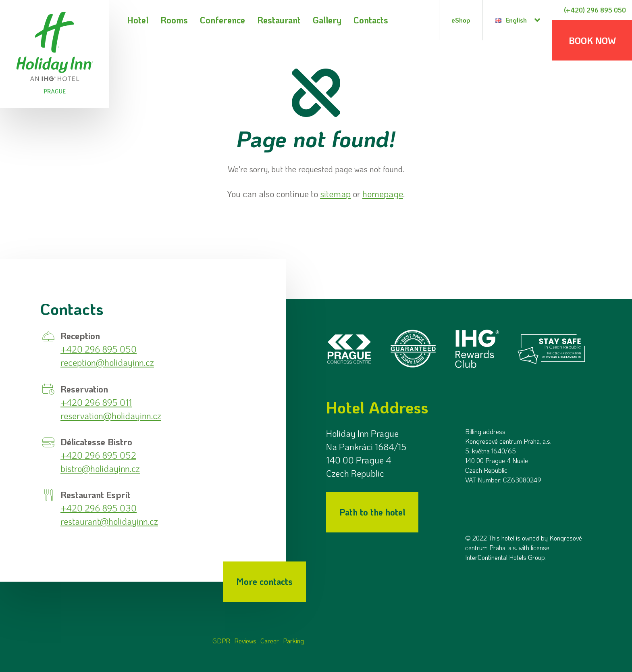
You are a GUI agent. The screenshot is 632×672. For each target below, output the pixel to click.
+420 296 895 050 (99, 349)
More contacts (264, 581)
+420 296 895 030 (99, 508)
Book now (592, 41)
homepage (383, 194)
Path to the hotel (372, 512)
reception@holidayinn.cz (107, 362)
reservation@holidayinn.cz (111, 416)
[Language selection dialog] (517, 20)
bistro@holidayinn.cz (100, 469)
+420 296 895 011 (96, 402)
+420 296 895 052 (98, 455)
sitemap (335, 194)
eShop (461, 20)
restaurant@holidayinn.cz (109, 521)
